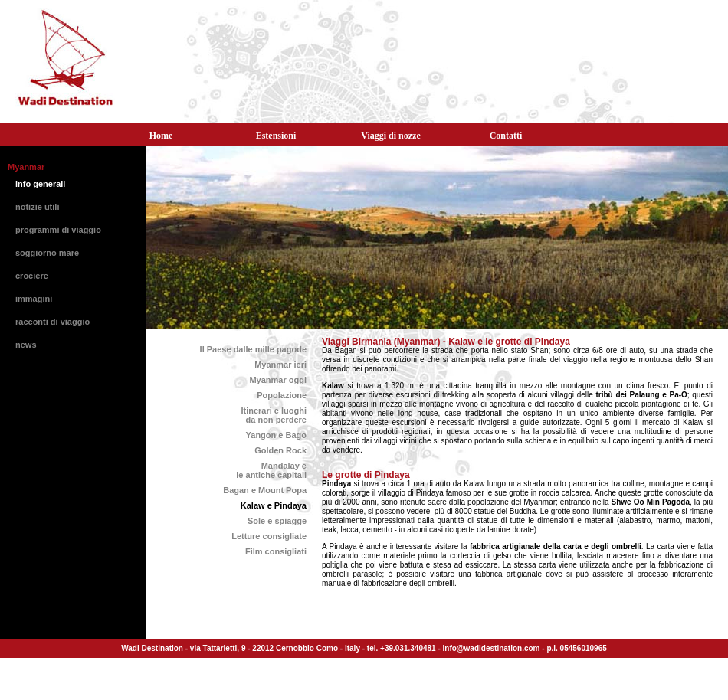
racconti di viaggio (52, 322)
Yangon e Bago (276, 435)
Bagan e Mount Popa (265, 490)
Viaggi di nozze (391, 136)
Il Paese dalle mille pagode (253, 349)
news (26, 345)
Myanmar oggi (278, 380)
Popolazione (282, 395)
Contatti (506, 136)
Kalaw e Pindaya (274, 505)
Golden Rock (280, 450)
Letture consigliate (269, 536)
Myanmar (26, 167)
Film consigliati (276, 551)
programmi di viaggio (58, 230)
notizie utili (37, 207)
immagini (34, 299)
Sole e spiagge (277, 521)
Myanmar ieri (280, 365)
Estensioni (276, 136)
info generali (40, 184)
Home (161, 136)
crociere (32, 276)
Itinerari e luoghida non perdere (274, 415)
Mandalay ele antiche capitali (271, 470)
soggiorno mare (47, 253)
